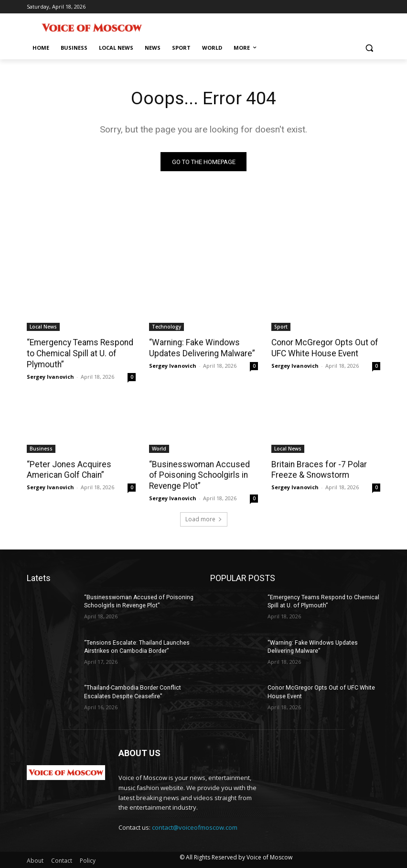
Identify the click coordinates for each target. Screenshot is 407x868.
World (159, 448)
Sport (281, 327)
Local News (43, 327)
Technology (166, 327)
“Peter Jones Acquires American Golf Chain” (67, 469)
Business (41, 448)
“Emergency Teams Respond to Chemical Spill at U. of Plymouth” (78, 353)
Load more (204, 518)
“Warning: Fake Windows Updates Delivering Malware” (200, 348)
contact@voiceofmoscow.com (195, 826)
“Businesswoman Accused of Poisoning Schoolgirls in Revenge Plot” (202, 474)
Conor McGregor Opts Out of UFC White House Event (323, 348)
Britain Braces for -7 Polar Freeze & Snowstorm (318, 469)
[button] (369, 48)
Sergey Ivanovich (50, 376)
